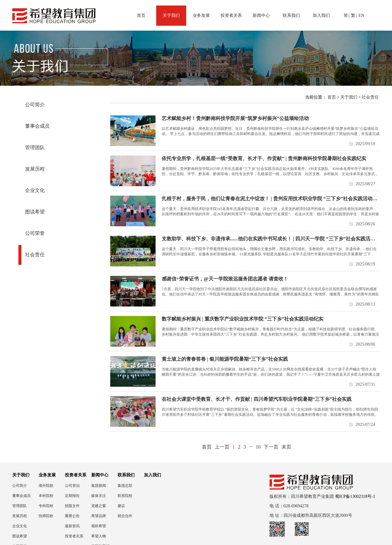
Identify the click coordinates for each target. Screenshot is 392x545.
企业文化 (35, 190)
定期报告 (72, 496)
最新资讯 (72, 526)
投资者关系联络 (74, 536)
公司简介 (35, 105)
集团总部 (125, 486)
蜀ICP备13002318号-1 (355, 496)
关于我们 (171, 15)
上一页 (222, 447)
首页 (141, 15)
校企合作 (125, 516)
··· (251, 447)
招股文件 (72, 506)
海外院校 (46, 486)
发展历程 (35, 169)
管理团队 (35, 147)
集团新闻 (99, 486)
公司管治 (72, 486)
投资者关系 (231, 15)
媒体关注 (99, 496)
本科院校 (46, 496)
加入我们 (321, 15)
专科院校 (46, 506)
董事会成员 (37, 126)
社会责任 (35, 255)
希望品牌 (99, 516)
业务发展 (201, 15)
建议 (121, 506)
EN (362, 15)
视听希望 (99, 526)
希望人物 (99, 536)
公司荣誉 (35, 233)
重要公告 (72, 516)
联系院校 (125, 496)
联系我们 (291, 15)
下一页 (271, 447)
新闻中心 (261, 15)
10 (258, 447)
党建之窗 (99, 506)
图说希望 (35, 212)
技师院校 (46, 516)
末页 (286, 447)
